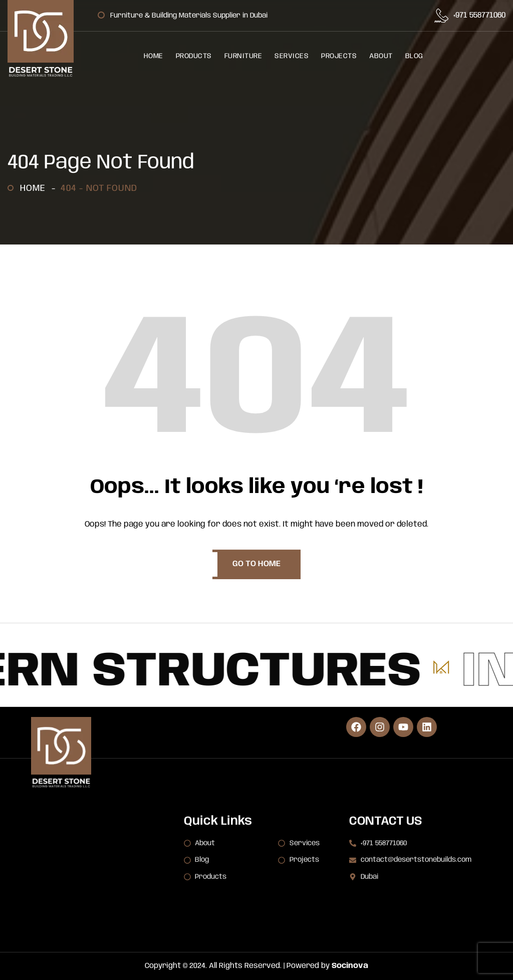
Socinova (350, 966)
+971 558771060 (479, 16)
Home (35, 188)
